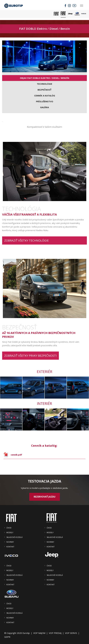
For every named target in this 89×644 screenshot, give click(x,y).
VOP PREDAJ (55, 633)
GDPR (7, 637)
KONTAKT (10, 547)
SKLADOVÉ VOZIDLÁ (14, 537)
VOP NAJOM (39, 633)
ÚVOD (9, 528)
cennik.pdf (16, 455)
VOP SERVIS (71, 633)
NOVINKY (10, 542)
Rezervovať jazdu (45, 497)
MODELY (10, 533)
